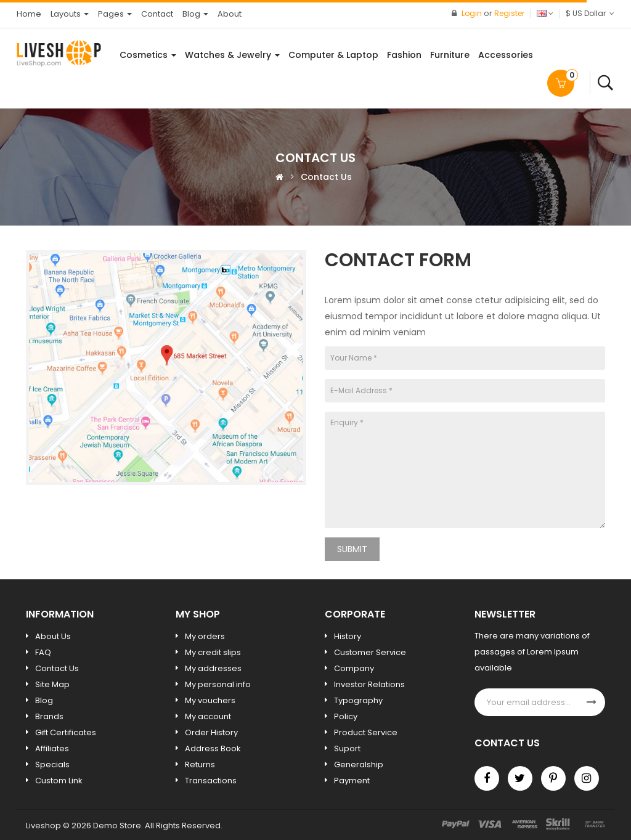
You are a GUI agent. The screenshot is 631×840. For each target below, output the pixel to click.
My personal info (218, 684)
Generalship (359, 765)
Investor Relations (369, 684)
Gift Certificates (66, 732)
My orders (205, 636)
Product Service (366, 732)
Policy (346, 716)
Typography (358, 700)
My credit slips (213, 652)
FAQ (43, 652)
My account (208, 716)
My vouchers (210, 700)
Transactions (211, 781)
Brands (49, 716)
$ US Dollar (590, 13)
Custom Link (59, 781)
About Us (53, 636)
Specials (52, 765)
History (348, 636)
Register (509, 13)
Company (354, 668)
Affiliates (52, 748)
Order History (211, 732)
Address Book (213, 748)
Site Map (52, 684)
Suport (347, 748)
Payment (352, 781)
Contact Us (326, 177)
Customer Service (370, 652)
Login (473, 13)
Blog (44, 700)
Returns (200, 765)
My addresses (213, 668)
